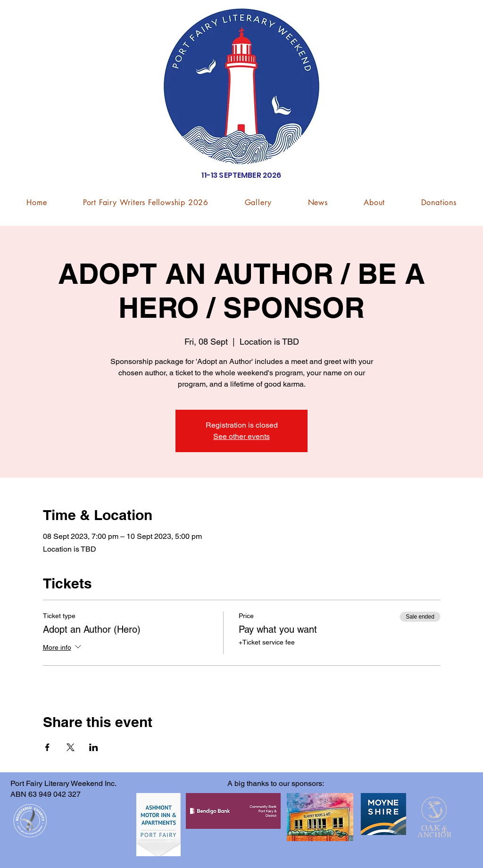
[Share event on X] (71, 747)
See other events (241, 436)
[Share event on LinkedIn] (94, 747)
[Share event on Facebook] (47, 747)
